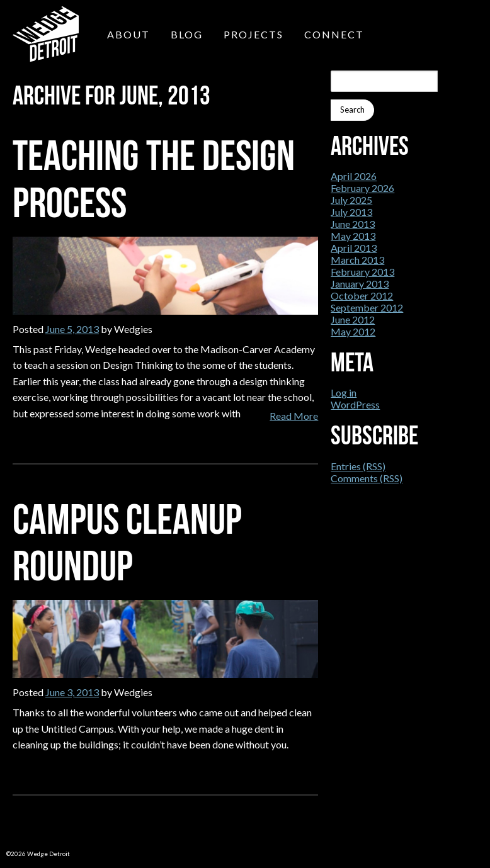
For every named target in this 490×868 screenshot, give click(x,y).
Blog (187, 34)
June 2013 (353, 224)
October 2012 (362, 296)
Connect (334, 34)
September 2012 (367, 307)
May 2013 (353, 236)
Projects (254, 34)
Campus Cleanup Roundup (127, 543)
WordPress (355, 404)
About (128, 34)
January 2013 (360, 284)
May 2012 (353, 331)
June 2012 (353, 319)
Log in (344, 392)
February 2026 (362, 188)
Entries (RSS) (358, 466)
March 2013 (357, 260)
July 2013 (351, 212)
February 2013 (362, 272)
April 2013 (354, 248)
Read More (294, 416)
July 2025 (351, 200)
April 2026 (354, 176)
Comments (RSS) (367, 478)
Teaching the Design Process (154, 179)
